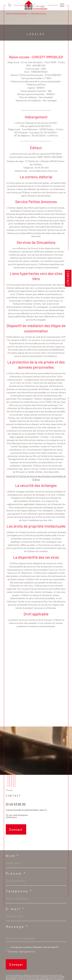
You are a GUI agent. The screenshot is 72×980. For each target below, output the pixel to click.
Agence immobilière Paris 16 (17, 14)
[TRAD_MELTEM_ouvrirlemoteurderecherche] (10, 5)
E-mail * (15, 909)
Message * (17, 927)
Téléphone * (19, 891)
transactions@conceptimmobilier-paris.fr (26, 810)
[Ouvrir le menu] (62, 5)
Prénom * (16, 873)
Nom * (12, 856)
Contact (68, 278)
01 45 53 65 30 (16, 804)
